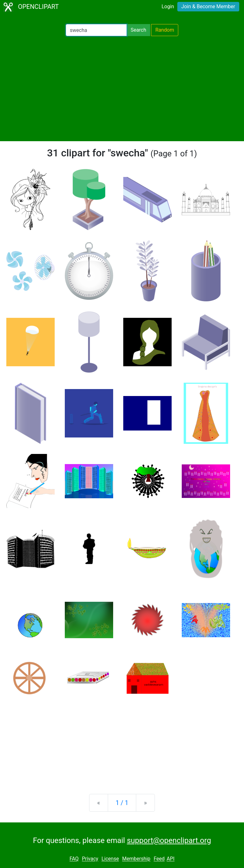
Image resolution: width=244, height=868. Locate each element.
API (171, 859)
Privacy (90, 859)
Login (168, 6)
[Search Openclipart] (96, 30)
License (110, 859)
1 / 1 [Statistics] (122, 803)
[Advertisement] (122, 89)
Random (165, 30)
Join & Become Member (208, 6)
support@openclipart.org (169, 840)
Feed (159, 859)
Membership (136, 859)
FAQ (74, 859)
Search (138, 30)
